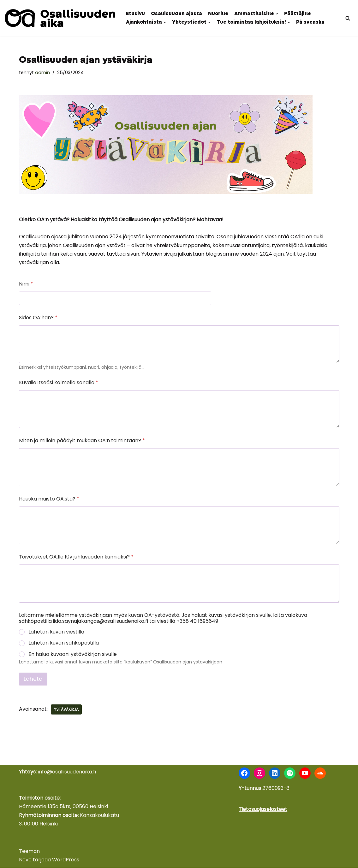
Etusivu (135, 14)
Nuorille (218, 14)
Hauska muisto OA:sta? (49, 499)
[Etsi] (348, 18)
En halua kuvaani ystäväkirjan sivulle (73, 655)
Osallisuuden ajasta (176, 14)
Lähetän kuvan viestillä (56, 632)
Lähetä (33, 679)
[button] (277, 14)
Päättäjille (298, 14)
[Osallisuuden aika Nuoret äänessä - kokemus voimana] (60, 18)
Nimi (26, 284)
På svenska (310, 22)
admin (42, 72)
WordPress (66, 860)
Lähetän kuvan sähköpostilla (64, 644)
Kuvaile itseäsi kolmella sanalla (59, 383)
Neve (25, 860)
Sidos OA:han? (38, 318)
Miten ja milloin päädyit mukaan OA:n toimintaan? (82, 441)
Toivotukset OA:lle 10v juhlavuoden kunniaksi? (76, 557)
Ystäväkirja (66, 710)
